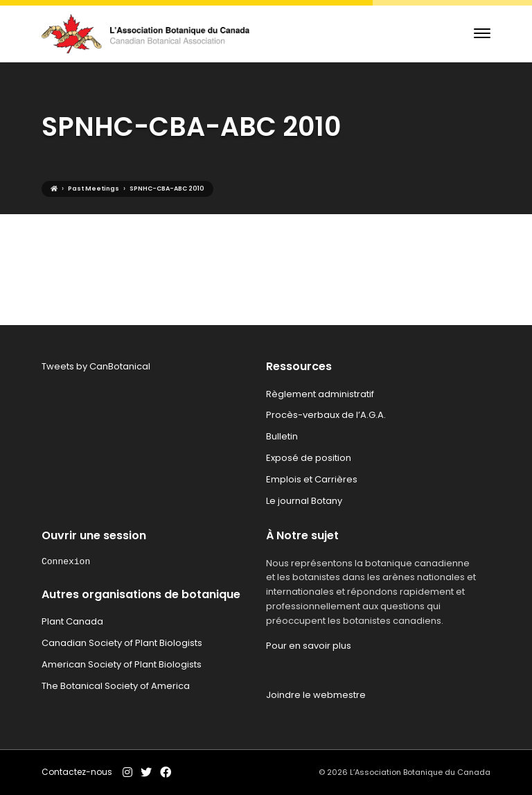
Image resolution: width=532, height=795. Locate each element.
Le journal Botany (304, 501)
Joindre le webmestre (316, 695)
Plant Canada (72, 621)
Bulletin (282, 436)
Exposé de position (309, 458)
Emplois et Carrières (312, 479)
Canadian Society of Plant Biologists (122, 643)
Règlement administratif (320, 394)
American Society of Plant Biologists (122, 664)
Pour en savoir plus (309, 646)
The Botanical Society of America (116, 686)
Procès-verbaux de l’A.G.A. (326, 415)
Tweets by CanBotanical (96, 366)
